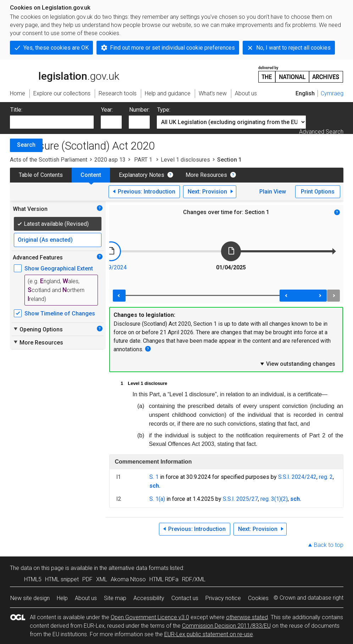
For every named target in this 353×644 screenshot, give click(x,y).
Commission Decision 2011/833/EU (226, 626)
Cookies (258, 598)
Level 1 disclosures (185, 160)
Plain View (273, 192)
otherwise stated (247, 617)
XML (102, 579)
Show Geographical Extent (59, 268)
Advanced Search (321, 132)
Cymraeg (332, 93)
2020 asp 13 (110, 160)
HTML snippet (62, 579)
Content (91, 175)
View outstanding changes (297, 364)
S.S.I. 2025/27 (240, 499)
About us (86, 598)
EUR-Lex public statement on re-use (209, 634)
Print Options (318, 192)
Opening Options (38, 329)
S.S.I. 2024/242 (297, 477)
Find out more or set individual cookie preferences (172, 48)
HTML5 (33, 579)
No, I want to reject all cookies (293, 48)
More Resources (206, 175)
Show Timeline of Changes (60, 313)
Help (62, 598)
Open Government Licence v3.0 (150, 617)
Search (26, 145)
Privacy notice (223, 598)
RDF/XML (194, 579)
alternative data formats (139, 568)
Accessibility (149, 598)
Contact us (185, 598)
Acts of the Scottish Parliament (49, 160)
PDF (87, 579)
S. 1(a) (157, 499)
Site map (115, 598)
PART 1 (143, 160)
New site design (30, 598)
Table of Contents (41, 175)
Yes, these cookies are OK (56, 48)
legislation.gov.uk (65, 74)
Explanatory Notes (142, 175)
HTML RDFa (164, 579)
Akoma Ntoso (128, 579)
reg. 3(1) (271, 499)
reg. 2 (326, 477)
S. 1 (154, 477)
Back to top (329, 545)
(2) (284, 499)
